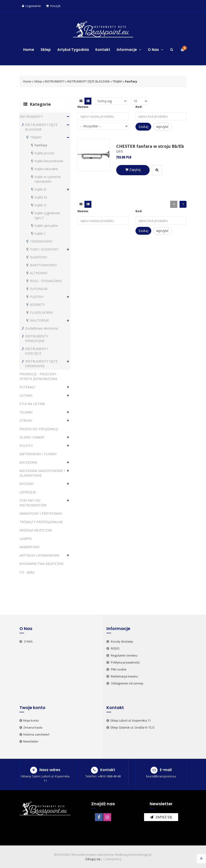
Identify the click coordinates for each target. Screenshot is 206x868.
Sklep (46, 50)
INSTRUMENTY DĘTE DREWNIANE (41, 364)
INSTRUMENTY (55, 81)
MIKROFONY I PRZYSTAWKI (41, 513)
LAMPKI (26, 539)
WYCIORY (27, 484)
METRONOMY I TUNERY (38, 454)
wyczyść (163, 127)
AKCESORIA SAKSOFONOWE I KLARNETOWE (42, 473)
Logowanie (31, 6)
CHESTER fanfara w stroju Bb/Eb (150, 146)
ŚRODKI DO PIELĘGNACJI (39, 429)
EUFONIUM (39, 289)
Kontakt (103, 50)
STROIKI (26, 421)
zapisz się (161, 817)
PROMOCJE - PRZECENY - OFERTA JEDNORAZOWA (39, 376)
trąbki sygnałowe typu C (47, 215)
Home (29, 50)
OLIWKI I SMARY (32, 437)
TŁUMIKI (26, 412)
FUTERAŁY (27, 387)
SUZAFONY (39, 257)
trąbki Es (41, 197)
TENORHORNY (41, 241)
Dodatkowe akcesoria (42, 328)
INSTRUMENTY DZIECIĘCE (37, 351)
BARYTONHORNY (43, 265)
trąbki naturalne (46, 169)
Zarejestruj (113, 859)
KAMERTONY (30, 547)
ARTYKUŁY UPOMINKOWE (39, 555)
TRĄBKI (118, 81)
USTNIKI (26, 395)
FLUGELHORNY (42, 312)
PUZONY (37, 297)
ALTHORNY (39, 273)
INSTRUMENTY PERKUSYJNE (37, 338)
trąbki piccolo (45, 153)
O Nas (156, 50)
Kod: (139, 107)
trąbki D (40, 205)
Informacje (129, 50)
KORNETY (37, 305)
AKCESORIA (28, 462)
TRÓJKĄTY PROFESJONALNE (41, 522)
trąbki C (40, 233)
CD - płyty (27, 572)
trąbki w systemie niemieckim (48, 179)
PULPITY (26, 446)
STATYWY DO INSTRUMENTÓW (33, 503)
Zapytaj (133, 170)
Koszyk (53, 6)
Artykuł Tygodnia (73, 50)
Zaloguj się (93, 859)
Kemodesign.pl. (141, 855)
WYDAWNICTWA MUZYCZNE (42, 564)
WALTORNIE (39, 320)
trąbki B (40, 189)
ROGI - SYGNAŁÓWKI (46, 281)
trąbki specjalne (46, 226)
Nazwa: (83, 107)
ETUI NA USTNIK (32, 404)
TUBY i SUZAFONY (44, 249)
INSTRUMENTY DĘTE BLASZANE (89, 81)
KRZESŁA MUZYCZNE (36, 530)
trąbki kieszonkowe (49, 161)
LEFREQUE (28, 492)
